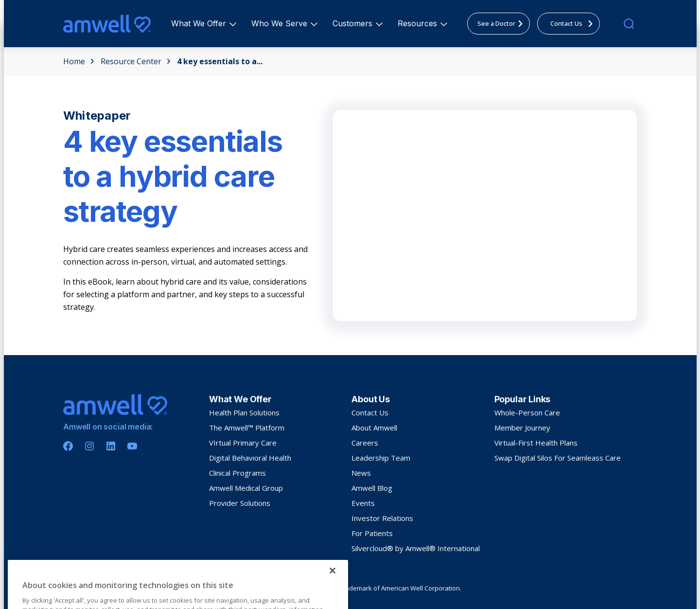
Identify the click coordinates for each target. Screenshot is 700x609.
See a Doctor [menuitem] (503, 23)
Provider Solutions (240, 503)
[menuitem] (199, 24)
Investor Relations (382, 518)
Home (79, 61)
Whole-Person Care (527, 412)
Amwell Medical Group (246, 488)
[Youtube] (132, 446)
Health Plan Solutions (244, 412)
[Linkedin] (111, 446)
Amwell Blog (372, 488)
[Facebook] (68, 446)
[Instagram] (89, 446)
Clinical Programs (237, 473)
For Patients (372, 533)
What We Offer (200, 23)
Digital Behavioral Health (250, 458)
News (361, 473)
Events (363, 503)
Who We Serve (281, 23)
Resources (419, 23)
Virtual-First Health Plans (536, 443)
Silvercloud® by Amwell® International (416, 548)
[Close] (332, 598)
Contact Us (370, 412)
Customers (354, 23)
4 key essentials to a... (220, 61)
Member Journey (522, 428)
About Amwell (374, 428)
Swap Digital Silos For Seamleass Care (558, 458)
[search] (629, 24)
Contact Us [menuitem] (574, 23)
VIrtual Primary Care (243, 443)
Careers (365, 443)
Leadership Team (381, 458)
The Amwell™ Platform (247, 428)
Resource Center (136, 61)
